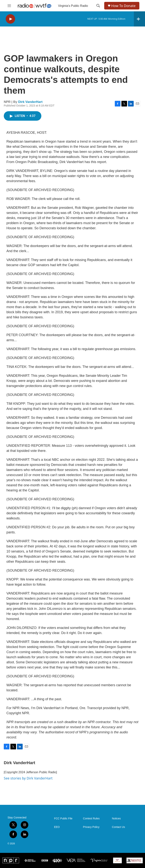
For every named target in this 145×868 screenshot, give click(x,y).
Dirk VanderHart (30, 102)
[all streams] (139, 19)
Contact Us (118, 827)
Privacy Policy (91, 827)
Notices (116, 819)
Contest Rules (91, 819)
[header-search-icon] (98, 6)
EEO (57, 827)
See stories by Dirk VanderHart (28, 778)
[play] (10, 19)
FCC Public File (63, 819)
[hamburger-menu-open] (9, 6)
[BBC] (45, 860)
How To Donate (123, 6)
